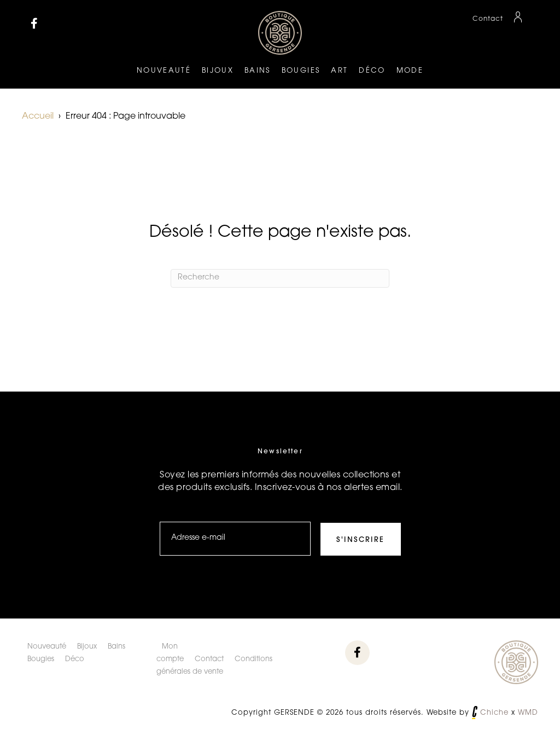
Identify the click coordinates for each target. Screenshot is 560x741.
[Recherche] (280, 278)
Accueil (38, 116)
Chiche (494, 713)
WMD (528, 713)
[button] (34, 23)
